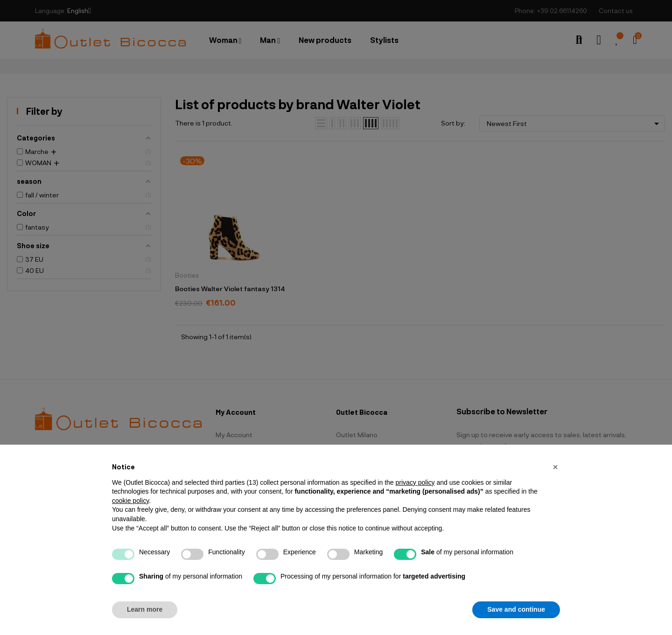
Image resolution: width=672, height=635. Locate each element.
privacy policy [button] (415, 482)
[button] (555, 467)
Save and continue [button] (516, 609)
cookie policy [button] (130, 501)
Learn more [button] (145, 609)
